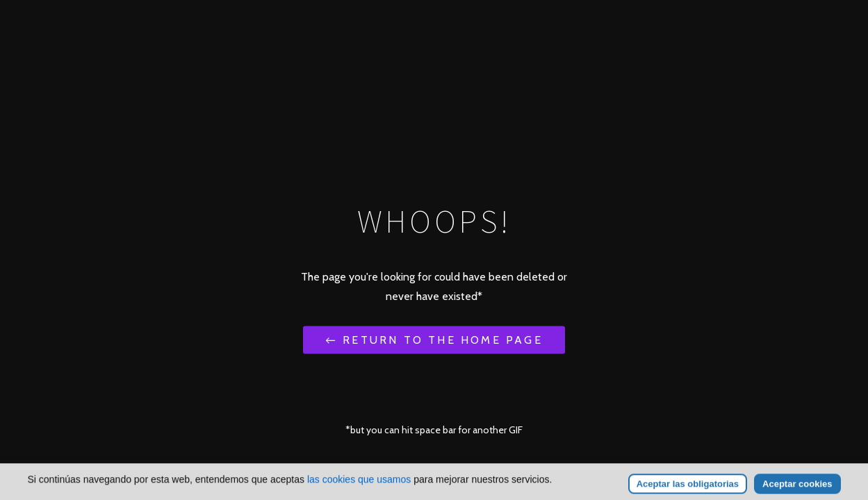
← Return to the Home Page (434, 339)
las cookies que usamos (359, 488)
